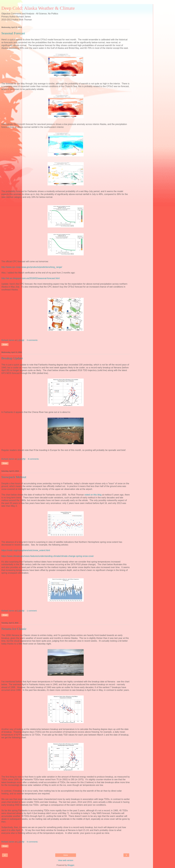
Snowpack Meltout (14, 477)
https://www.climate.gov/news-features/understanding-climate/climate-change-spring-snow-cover (48, 556)
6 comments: (32, 842)
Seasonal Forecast (13, 33)
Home (66, 855)
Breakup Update (12, 358)
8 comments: (33, 459)
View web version (66, 860)
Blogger (71, 865)
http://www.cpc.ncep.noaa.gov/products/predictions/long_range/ (32, 267)
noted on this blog (93, 495)
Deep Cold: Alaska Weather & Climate (38, 8)
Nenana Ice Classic (14, 629)
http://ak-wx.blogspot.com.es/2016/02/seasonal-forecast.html (30, 278)
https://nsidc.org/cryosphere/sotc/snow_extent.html (26, 550)
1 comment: (32, 611)
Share (5, 345)
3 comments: (32, 340)
